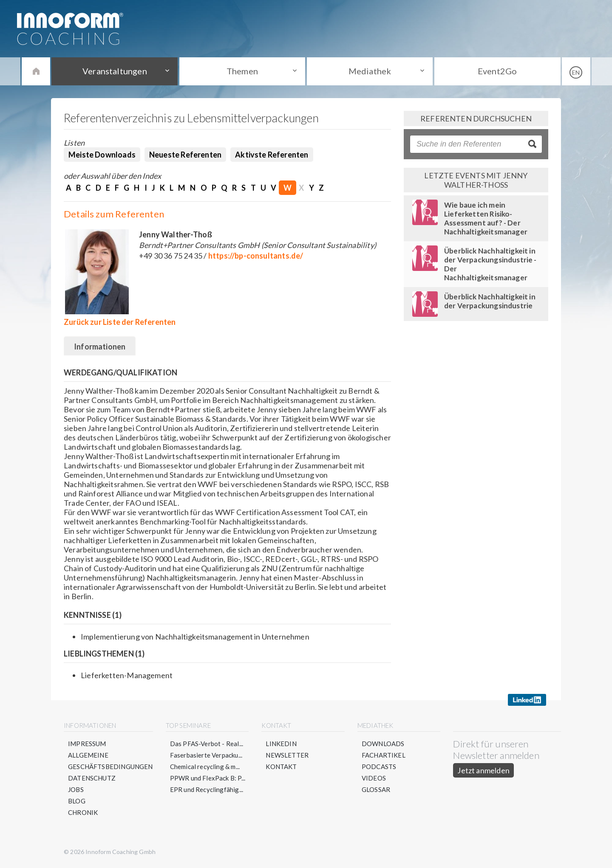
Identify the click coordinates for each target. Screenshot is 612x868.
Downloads (383, 744)
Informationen (100, 347)
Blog (77, 801)
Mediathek (370, 71)
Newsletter (287, 755)
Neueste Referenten (185, 155)
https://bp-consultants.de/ (256, 256)
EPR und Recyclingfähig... (207, 789)
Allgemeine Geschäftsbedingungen (110, 761)
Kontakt (281, 767)
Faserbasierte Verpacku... (206, 755)
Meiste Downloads (102, 155)
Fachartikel (384, 755)
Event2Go (497, 71)
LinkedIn (281, 744)
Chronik (83, 812)
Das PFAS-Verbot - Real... (207, 744)
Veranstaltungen (115, 71)
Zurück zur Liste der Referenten (120, 322)
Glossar (376, 789)
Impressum (87, 744)
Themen (242, 71)
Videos (374, 778)
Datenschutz (92, 778)
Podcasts (379, 767)
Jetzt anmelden (483, 770)
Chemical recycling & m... (205, 767)
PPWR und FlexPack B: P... (208, 778)
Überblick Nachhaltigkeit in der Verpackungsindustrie (490, 301)
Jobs (76, 789)
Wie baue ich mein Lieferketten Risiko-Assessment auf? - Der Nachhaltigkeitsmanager (486, 218)
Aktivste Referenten (272, 155)
